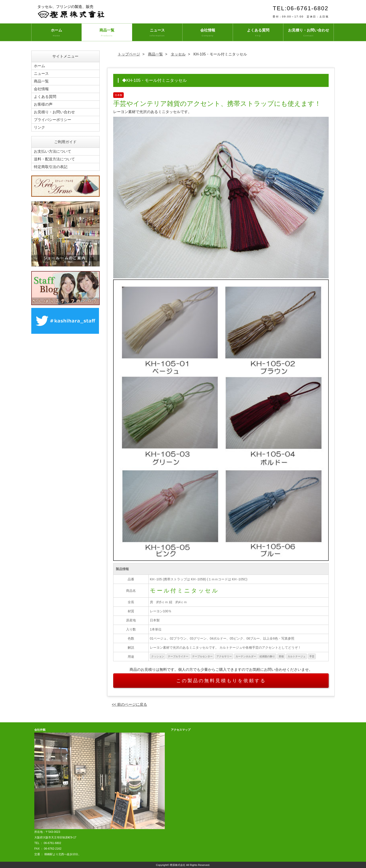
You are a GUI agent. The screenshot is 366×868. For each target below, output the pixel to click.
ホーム (56, 33)
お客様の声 (43, 104)
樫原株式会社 (178, 865)
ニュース (157, 33)
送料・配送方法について (54, 159)
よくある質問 (258, 33)
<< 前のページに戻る (129, 704)
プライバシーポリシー (53, 120)
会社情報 (208, 33)
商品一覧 (107, 33)
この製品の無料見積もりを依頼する (221, 681)
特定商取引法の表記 (51, 167)
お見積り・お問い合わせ (308, 33)
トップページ (129, 54)
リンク (39, 127)
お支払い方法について (53, 151)
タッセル (178, 54)
